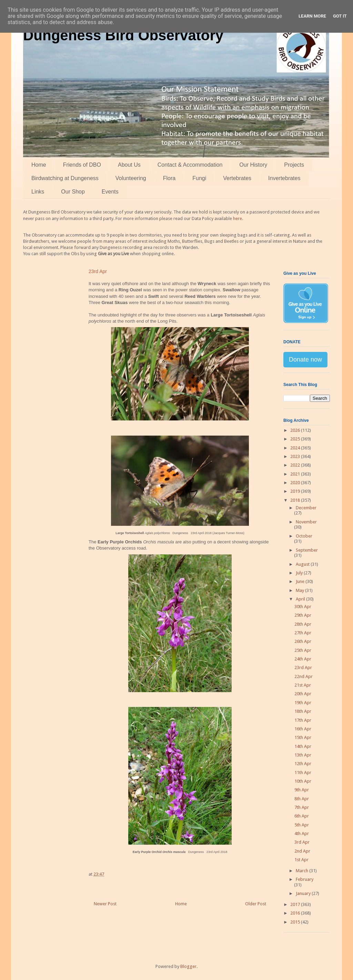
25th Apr (303, 650)
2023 (296, 456)
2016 (296, 913)
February (305, 879)
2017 (296, 904)
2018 (296, 500)
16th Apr (303, 729)
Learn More (312, 16)
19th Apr (303, 703)
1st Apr (301, 860)
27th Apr (303, 633)
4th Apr (302, 833)
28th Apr (303, 624)
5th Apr (302, 825)
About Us (129, 165)
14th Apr (303, 746)
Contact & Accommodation (190, 165)
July (300, 573)
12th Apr (303, 764)
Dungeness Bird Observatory (123, 35)
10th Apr (303, 781)
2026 (296, 430)
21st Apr (303, 685)
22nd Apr (304, 676)
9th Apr (302, 790)
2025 (296, 439)
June (301, 581)
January (304, 893)
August (303, 564)
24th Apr (303, 659)
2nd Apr (302, 851)
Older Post (256, 904)
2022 (296, 465)
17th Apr (303, 720)
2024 (296, 448)
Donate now (305, 359)
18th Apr (303, 711)
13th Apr (303, 755)
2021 (296, 474)
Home (39, 165)
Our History (253, 165)
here (238, 218)
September (307, 550)
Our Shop (73, 192)
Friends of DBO (82, 165)
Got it (340, 16)
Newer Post (105, 904)
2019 (296, 491)
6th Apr (302, 816)
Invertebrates (284, 178)
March (302, 871)
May (300, 590)
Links (38, 192)
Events (110, 192)
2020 (296, 483)
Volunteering (131, 178)
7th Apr (302, 807)
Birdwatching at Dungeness (65, 178)
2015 (296, 922)
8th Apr (302, 799)
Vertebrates (237, 178)
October (304, 536)
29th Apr (303, 615)
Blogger (188, 966)
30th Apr (303, 607)
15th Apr (303, 737)
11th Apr (303, 773)
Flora (169, 178)
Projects (294, 165)
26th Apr (303, 641)
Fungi (199, 178)
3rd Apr (302, 842)
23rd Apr (303, 668)
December (306, 508)
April (301, 599)
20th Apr (303, 694)
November (306, 522)
